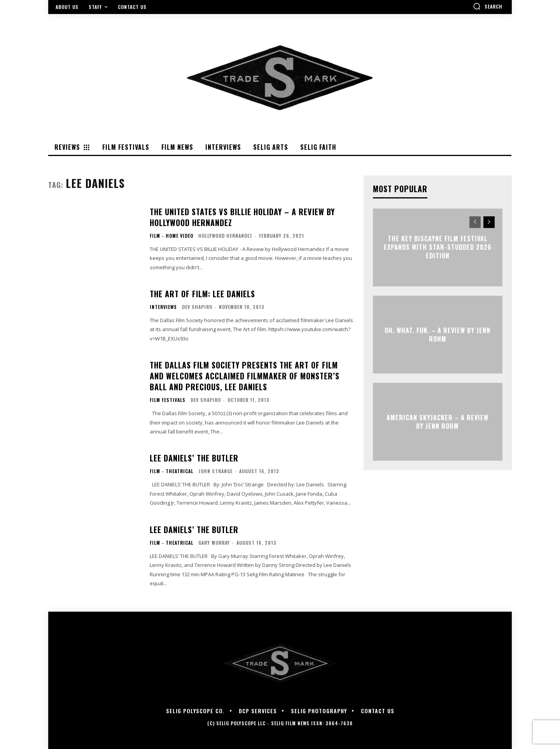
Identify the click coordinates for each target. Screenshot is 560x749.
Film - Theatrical (171, 471)
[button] (488, 6)
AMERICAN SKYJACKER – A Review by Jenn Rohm (437, 421)
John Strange (215, 471)
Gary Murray (214, 543)
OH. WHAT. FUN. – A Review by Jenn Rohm (437, 334)
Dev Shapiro (197, 307)
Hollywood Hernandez (225, 236)
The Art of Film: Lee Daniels (202, 294)
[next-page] (489, 222)
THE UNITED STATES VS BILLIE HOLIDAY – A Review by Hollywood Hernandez (242, 217)
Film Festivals (168, 400)
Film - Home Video (171, 236)
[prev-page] (475, 222)
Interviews (163, 307)
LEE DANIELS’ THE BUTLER (194, 458)
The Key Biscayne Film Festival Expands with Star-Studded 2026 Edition (438, 247)
